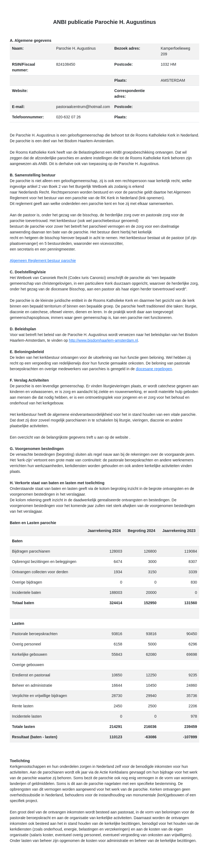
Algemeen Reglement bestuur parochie (43, 261)
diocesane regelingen (154, 369)
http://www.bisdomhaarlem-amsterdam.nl (103, 340)
